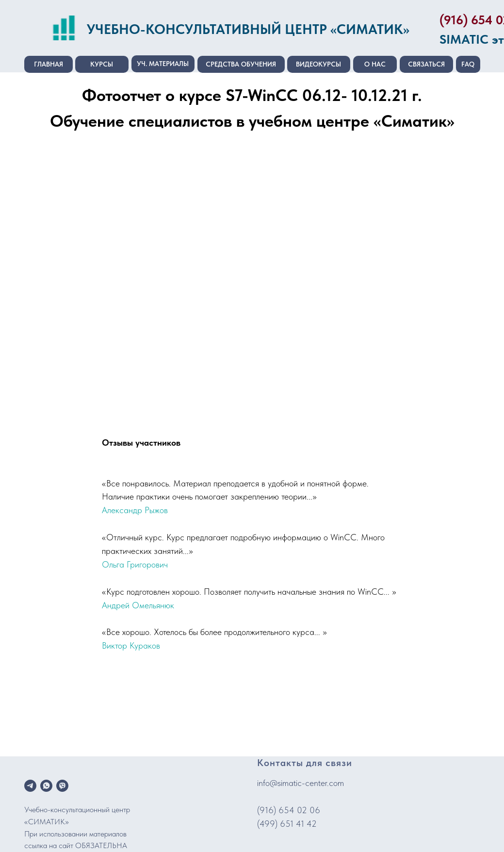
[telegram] (30, 786)
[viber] (62, 786)
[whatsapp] (46, 786)
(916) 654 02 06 (289, 810)
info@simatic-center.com (301, 783)
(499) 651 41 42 (287, 824)
